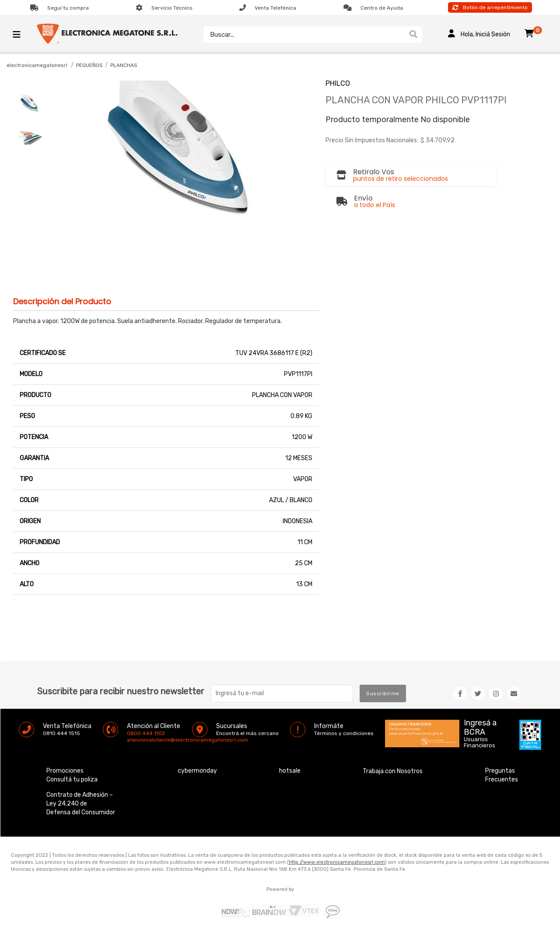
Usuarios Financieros (479, 742)
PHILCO (338, 83)
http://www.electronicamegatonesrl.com (337, 862)
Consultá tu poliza (72, 779)
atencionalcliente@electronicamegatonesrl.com (134, 740)
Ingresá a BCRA (480, 726)
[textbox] (304, 35)
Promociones (65, 771)
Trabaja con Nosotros (393, 771)
